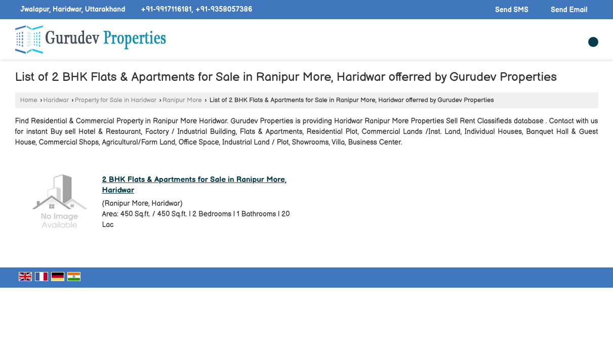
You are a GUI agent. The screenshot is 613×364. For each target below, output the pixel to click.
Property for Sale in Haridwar (116, 100)
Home (29, 100)
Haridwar (56, 100)
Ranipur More (182, 100)
